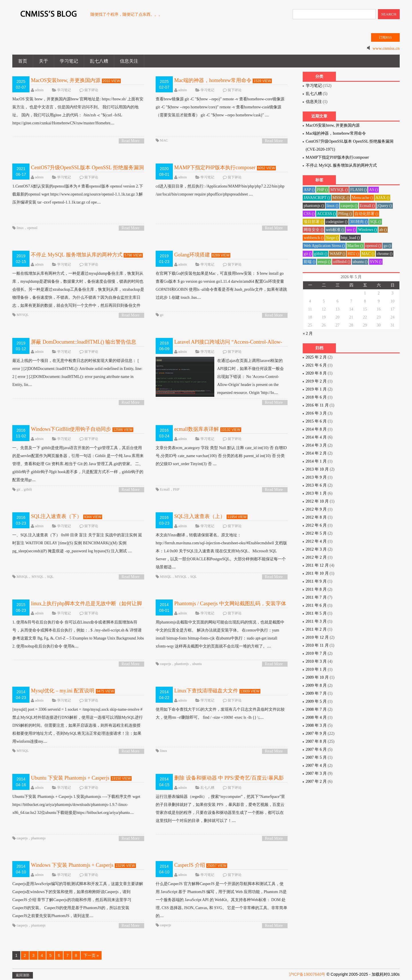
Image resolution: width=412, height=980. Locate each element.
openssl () (373, 246)
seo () (351, 230)
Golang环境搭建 (192, 255)
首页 (23, 61)
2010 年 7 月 (316, 653)
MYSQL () (339, 190)
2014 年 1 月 (316, 461)
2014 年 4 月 (316, 437)
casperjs (166, 664)
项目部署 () (313, 222)
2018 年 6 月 (316, 397)
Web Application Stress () (324, 246)
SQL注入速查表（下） (56, 516)
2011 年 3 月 (316, 621)
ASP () (309, 190)
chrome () (385, 254)
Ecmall (165, 489)
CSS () (309, 214)
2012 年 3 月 (316, 549)
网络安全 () (313, 230)
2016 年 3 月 (316, 413)
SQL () (376, 222)
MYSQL (23, 315)
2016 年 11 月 (317, 405)
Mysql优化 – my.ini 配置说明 (63, 691)
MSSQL (22, 577)
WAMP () (337, 254)
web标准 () (335, 230)
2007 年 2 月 (316, 781)
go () (387, 246)
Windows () (367, 230)
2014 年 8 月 (316, 429)
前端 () (309, 262)
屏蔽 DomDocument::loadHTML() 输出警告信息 (84, 342)
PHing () (345, 214)
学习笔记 (69, 61)
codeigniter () (337, 222)
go (162, 315)
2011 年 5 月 (316, 613)
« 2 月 (308, 333)
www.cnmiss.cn (386, 48)
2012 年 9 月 (316, 509)
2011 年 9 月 (316, 581)
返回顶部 (23, 975)
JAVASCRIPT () (317, 198)
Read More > (131, 141)
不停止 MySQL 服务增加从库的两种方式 (77, 255)
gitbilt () (321, 254)
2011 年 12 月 (317, 565)
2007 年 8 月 (316, 741)
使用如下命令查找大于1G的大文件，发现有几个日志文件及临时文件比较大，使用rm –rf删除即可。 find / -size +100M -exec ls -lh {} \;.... (220, 713)
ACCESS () (326, 214)
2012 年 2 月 (316, 557)
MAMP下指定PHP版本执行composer (215, 168)
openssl (32, 228)
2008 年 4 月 (316, 717)
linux (20, 228)
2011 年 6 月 (316, 605)
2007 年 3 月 (316, 773)
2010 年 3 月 (316, 661)
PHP (176, 489)
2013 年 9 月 (316, 477)
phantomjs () (314, 206)
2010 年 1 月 (316, 669)
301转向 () (359, 222)
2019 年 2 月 (316, 381)
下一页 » (91, 955)
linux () (332, 206)
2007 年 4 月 (316, 765)
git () (308, 254)
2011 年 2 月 (316, 629)
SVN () (376, 262)
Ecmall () (367, 206)
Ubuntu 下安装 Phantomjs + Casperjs (70, 778)
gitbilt (28, 489)
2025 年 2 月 (316, 357)
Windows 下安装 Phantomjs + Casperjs (72, 865)
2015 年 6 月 (316, 421)
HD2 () (353, 254)
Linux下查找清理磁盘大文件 (206, 691)
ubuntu (197, 664)
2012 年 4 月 (316, 541)
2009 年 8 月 (316, 685)
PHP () (322, 190)
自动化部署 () (366, 214)
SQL (50, 577)
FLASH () (358, 190)
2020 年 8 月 (316, 373)
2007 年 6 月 (316, 749)
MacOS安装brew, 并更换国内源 (66, 80)
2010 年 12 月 (317, 637)
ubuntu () (360, 262)
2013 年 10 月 (317, 469)
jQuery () (385, 206)
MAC (164, 140)
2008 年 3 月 (316, 725)
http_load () (350, 238)
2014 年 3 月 (316, 445)
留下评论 (91, 90)
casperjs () (349, 206)
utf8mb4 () (342, 262)
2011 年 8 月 (316, 589)
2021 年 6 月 (316, 365)
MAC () (368, 254)
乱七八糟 (99, 61)
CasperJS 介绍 (190, 865)
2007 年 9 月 (316, 733)
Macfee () (355, 246)
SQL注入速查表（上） (200, 516)
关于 (43, 61)
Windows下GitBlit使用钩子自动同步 (71, 429)
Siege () (332, 238)
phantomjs (182, 664)
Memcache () (363, 198)
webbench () (314, 238)
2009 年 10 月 (317, 677)
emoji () (324, 262)
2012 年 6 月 (316, 525)
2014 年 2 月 (316, 453)
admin (39, 90)
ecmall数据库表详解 (197, 429)
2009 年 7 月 (316, 693)
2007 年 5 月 (316, 757)
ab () (383, 230)
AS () (374, 190)
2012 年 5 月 (316, 533)
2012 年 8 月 (316, 517)
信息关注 (129, 61)
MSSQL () (341, 198)
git (18, 489)
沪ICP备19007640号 (307, 974)
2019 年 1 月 (316, 389)
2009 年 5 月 (316, 701)
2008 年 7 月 (316, 709)
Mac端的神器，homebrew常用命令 (213, 80)
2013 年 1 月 (316, 493)
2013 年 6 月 (316, 485)
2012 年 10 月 (317, 501)
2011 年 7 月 (316, 597)
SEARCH (389, 14)
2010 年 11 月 (317, 645)
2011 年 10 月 (317, 573)
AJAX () (382, 198)
